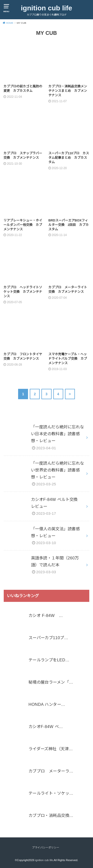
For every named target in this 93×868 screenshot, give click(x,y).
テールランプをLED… (49, 660)
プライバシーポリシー (46, 848)
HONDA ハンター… (47, 705)
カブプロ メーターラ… (51, 771)
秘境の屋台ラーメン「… (51, 682)
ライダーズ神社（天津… (51, 749)
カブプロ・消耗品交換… (51, 816)
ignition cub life (46, 8)
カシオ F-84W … (46, 616)
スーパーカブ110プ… (48, 638)
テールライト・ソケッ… (51, 793)
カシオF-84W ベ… (46, 727)
